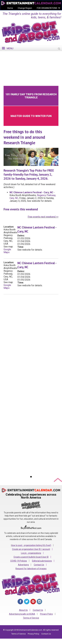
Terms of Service (31, 618)
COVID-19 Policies (19, 561)
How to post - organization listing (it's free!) (31, 545)
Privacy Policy (46, 614)
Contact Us (39, 565)
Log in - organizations (31, 553)
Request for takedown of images (31, 569)
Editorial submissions (42, 561)
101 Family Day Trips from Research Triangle (31, 96)
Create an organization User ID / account (31, 549)
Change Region (25, 8)
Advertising (23, 565)
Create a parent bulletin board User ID (31, 557)
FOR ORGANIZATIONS (47, 8)
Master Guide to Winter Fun (31, 116)
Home (10, 8)
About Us (23, 610)
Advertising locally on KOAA (22, 614)
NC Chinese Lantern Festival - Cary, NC (31, 192)
